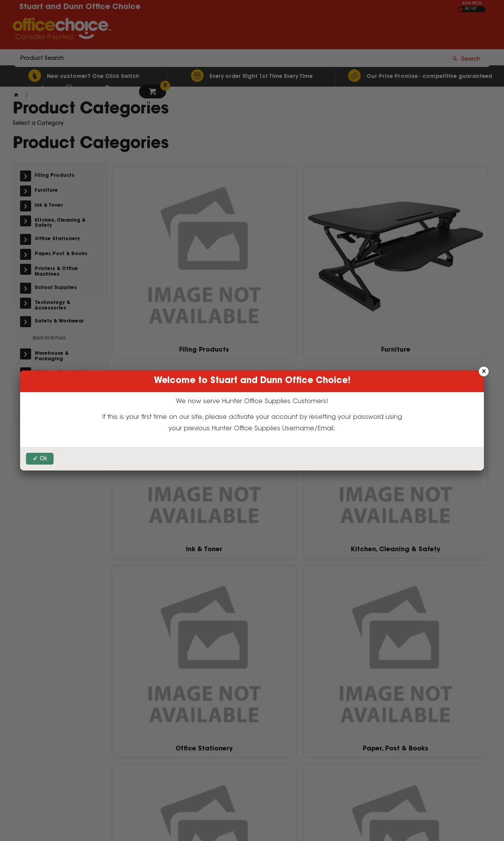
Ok (44, 459)
